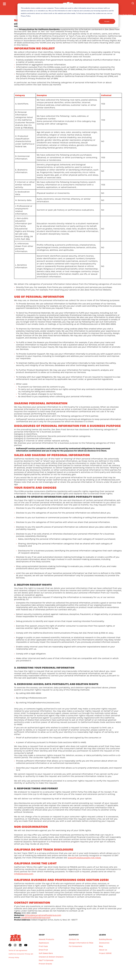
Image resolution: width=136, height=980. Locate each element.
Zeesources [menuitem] (104, 943)
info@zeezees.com (24, 874)
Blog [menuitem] (101, 946)
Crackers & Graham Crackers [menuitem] (51, 957)
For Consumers (126, 15)
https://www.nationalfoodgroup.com (43, 915)
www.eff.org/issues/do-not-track (84, 858)
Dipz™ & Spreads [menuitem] (46, 960)
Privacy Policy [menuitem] (14, 957)
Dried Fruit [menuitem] (43, 950)
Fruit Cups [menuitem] (43, 946)
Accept (107, 21)
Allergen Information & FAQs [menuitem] (81, 943)
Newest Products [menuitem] (46, 939)
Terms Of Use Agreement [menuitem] (18, 950)
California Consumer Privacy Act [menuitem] (21, 954)
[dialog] (68, 15)
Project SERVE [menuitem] (105, 953)
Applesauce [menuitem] (44, 943)
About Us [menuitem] (103, 950)
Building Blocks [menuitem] (105, 939)
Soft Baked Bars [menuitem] (46, 953)
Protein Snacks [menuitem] (45, 964)
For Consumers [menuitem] (75, 946)
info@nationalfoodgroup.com (36, 917)
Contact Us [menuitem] (74, 939)
